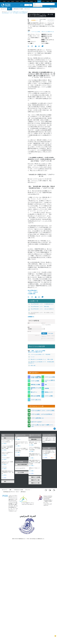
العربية (8, 1)
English (4, 1)
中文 (36, 1)
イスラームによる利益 (12, 12)
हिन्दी (52, 1)
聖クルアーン (34, 392)
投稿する (44, 333)
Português (31, 1)
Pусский (26, 1)
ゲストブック (27, 9)
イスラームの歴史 (49, 396)
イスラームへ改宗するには (50, 381)
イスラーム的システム (36, 400)
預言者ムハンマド (49, 392)
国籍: (29, 327)
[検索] (53, 4)
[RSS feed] (54, 490)
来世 (46, 385)
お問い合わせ (52, 9)
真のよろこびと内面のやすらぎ (22, 12)
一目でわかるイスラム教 (18, 9)
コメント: (44, 323)
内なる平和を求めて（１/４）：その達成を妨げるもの (41, 304)
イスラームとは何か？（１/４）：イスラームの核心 (43, 410)
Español (13, 1)
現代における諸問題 (36, 396)
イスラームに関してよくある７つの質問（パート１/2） (42, 426)
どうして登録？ (28, 5)
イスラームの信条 (35, 381)
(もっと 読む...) (4, 443)
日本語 (39, 1)
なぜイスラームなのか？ (37, 422)
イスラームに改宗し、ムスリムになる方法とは (42, 414)
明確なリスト (53, 458)
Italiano (43, 1)
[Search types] (38, 6)
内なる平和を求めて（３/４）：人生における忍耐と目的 (33, 292)
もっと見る (4, 478)
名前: (29, 323)
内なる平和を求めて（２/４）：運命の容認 (39, 307)
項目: (29, 30)
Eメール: (29, 331)
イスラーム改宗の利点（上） (38, 418)
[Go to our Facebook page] (46, 490)
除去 (55, 455)
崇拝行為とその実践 (36, 385)
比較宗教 (47, 388)
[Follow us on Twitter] (50, 490)
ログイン (22, 5)
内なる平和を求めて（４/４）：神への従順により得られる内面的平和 (41, 313)
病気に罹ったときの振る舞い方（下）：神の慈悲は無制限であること (41, 362)
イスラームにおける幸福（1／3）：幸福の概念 (39, 354)
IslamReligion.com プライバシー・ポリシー (11, 492)
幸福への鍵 (32, 365)
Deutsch (22, 1)
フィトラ (31, 357)
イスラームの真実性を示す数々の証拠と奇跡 (36, 377)
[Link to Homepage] (6, 5)
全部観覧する (31, 317)
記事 (9, 9)
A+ (53, 20)
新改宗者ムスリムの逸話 (36, 388)
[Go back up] (55, 429)
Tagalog (48, 1)
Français (17, 1)
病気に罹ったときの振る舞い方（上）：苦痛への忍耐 (41, 359)
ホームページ (4, 9)
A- (49, 20)
